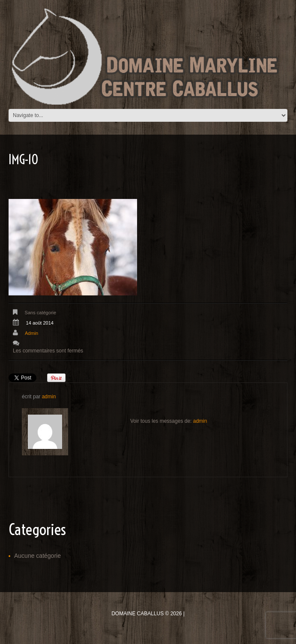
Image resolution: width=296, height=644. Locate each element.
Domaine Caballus (138, 614)
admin (31, 333)
